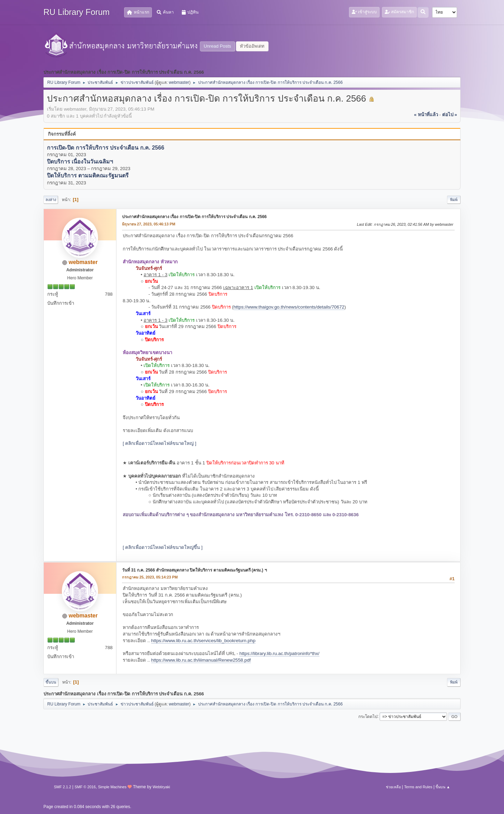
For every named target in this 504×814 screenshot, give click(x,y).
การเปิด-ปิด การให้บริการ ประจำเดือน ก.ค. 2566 (106, 148)
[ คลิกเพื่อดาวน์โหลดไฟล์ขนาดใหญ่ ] (160, 443)
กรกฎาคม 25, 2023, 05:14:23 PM (150, 577)
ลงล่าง (51, 200)
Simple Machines (112, 787)
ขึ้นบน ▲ (443, 787)
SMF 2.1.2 (63, 787)
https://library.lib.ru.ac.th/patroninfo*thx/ (279, 653)
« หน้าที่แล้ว (426, 115)
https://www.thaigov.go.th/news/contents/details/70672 (289, 307)
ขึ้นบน (51, 682)
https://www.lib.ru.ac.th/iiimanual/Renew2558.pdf (201, 660)
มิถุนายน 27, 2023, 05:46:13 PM (149, 224)
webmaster (179, 82)
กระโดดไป (368, 716)
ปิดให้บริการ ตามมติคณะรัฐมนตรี (88, 176)
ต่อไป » (450, 115)
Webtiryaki (161, 787)
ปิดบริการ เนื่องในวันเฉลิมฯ (80, 162)
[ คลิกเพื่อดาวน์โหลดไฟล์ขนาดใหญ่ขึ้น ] (163, 547)
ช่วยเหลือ (393, 787)
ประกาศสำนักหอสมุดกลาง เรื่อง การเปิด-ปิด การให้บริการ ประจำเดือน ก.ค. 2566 (194, 217)
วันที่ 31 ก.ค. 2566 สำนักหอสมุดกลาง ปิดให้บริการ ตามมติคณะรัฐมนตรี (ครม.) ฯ (194, 570)
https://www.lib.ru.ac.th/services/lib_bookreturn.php (203, 641)
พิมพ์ (454, 200)
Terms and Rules (418, 787)
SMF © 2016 (85, 787)
